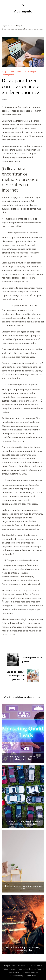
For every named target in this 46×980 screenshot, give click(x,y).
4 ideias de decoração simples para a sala (23, 887)
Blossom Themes (30, 972)
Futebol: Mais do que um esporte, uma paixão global (23, 949)
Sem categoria (31, 72)
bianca (4, 100)
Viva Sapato (23, 11)
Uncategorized (8, 75)
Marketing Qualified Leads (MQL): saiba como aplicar (23, 758)
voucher (40, 132)
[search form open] (23, 6)
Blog (4, 72)
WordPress (31, 976)
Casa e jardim (16, 72)
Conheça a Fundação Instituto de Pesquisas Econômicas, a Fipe (23, 823)
